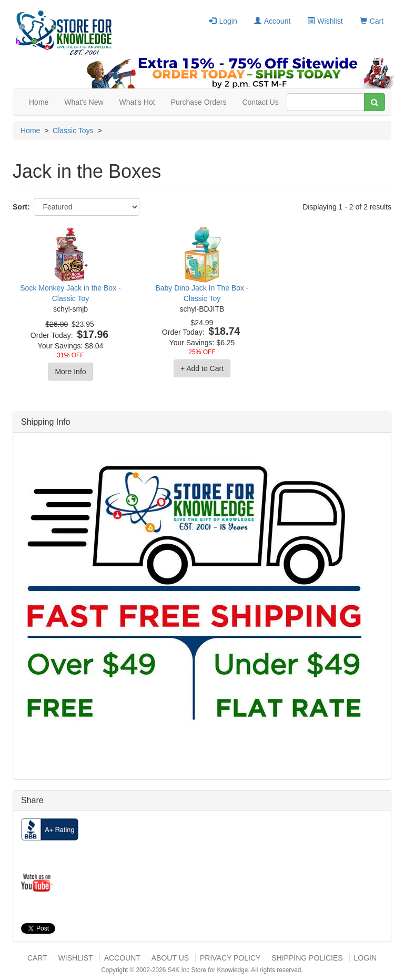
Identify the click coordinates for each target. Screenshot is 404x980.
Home (39, 102)
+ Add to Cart (202, 368)
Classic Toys (73, 131)
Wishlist (325, 21)
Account (272, 21)
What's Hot (137, 102)
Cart (372, 21)
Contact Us (260, 102)
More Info (70, 372)
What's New (84, 102)
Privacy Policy (230, 958)
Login (223, 21)
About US (170, 958)
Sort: (21, 207)
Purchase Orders (199, 102)
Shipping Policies (307, 958)
